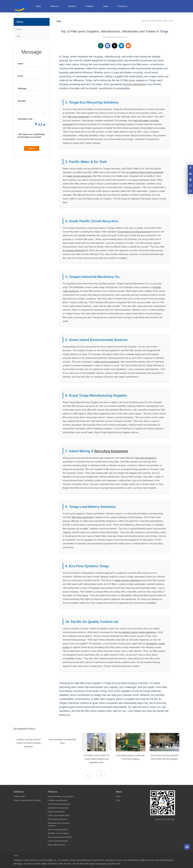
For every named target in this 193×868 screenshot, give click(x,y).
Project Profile (19, 796)
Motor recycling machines (58, 830)
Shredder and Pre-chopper (58, 833)
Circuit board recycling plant (59, 804)
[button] (100, 775)
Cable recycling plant (56, 812)
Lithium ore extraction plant (59, 815)
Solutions (19, 792)
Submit (32, 148)
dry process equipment (74, 250)
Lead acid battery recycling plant (61, 796)
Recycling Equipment (111, 451)
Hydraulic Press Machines (58, 808)
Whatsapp (22, 88)
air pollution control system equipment (145, 172)
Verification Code (26, 119)
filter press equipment (78, 117)
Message (22, 101)
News (19, 29)
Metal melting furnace (56, 845)
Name (21, 64)
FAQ (18, 36)
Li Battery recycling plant (58, 800)
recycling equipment (134, 84)
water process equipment (79, 176)
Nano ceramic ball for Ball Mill (60, 837)
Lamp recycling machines (58, 841)
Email (21, 76)
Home (38, 6)
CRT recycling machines (57, 819)
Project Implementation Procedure (27, 800)
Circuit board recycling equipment (134, 232)
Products (53, 792)
